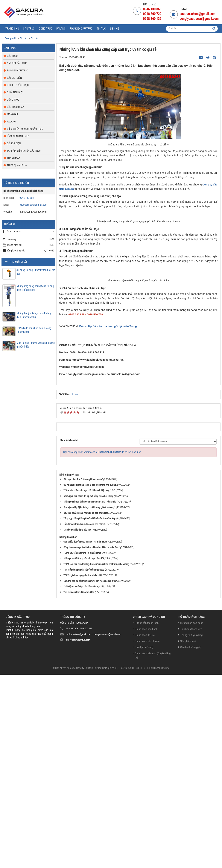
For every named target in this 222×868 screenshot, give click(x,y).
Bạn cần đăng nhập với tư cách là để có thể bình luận (102, 645)
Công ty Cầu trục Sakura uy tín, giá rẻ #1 (97, 861)
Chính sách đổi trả (145, 829)
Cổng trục (13, 100)
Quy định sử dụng (144, 841)
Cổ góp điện (14, 143)
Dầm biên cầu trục (18, 136)
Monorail (13, 114)
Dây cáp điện (14, 78)
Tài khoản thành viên (191, 822)
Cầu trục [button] (29, 29)
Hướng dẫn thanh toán (147, 816)
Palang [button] (61, 29)
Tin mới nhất (19, 262)
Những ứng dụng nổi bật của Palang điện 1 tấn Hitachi (35, 288)
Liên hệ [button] (114, 29)
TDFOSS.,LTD (138, 861)
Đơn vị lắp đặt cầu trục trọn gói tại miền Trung (108, 520)
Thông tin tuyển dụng (191, 829)
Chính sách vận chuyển (147, 835)
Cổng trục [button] (45, 29)
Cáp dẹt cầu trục (17, 63)
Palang (11, 122)
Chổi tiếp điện (15, 92)
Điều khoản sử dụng (159, 861)
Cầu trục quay (15, 107)
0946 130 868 (27, 198)
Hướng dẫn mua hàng (192, 816)
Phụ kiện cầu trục (18, 85)
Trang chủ (12, 29)
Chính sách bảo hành (146, 822)
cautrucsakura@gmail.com (33, 205)
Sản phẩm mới (188, 835)
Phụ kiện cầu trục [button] (81, 29)
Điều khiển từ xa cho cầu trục (25, 129)
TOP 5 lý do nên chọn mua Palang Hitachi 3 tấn (34, 330)
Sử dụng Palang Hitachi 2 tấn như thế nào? (36, 272)
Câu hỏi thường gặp (191, 841)
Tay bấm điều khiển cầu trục (24, 151)
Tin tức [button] (101, 29)
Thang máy (13, 158)
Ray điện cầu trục (17, 70)
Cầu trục (12, 56)
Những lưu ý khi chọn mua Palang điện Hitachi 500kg (34, 315)
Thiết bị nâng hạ (17, 165)
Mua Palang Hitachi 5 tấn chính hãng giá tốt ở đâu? (36, 345)
